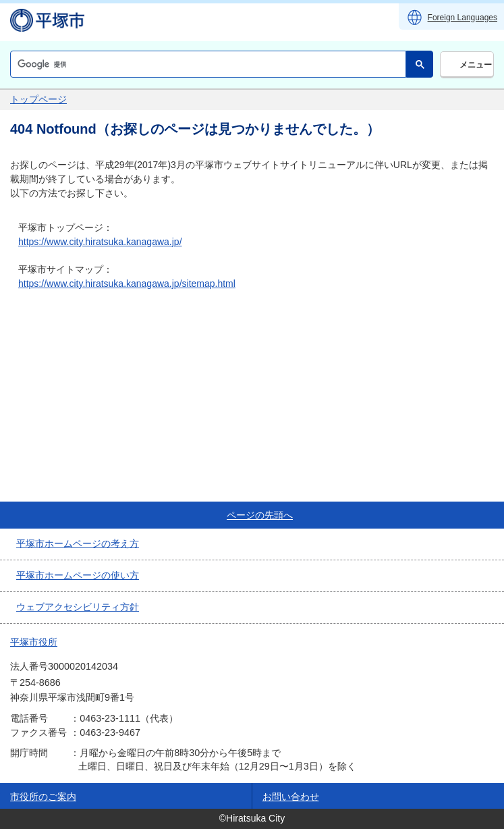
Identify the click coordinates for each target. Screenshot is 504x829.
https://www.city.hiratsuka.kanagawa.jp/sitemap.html (127, 284)
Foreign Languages (463, 18)
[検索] (207, 64)
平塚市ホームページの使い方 (78, 575)
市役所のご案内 (43, 797)
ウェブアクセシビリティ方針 (78, 607)
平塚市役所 (34, 642)
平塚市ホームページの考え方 (78, 543)
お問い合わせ (291, 797)
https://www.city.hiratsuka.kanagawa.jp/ (100, 242)
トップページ (38, 99)
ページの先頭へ (260, 515)
